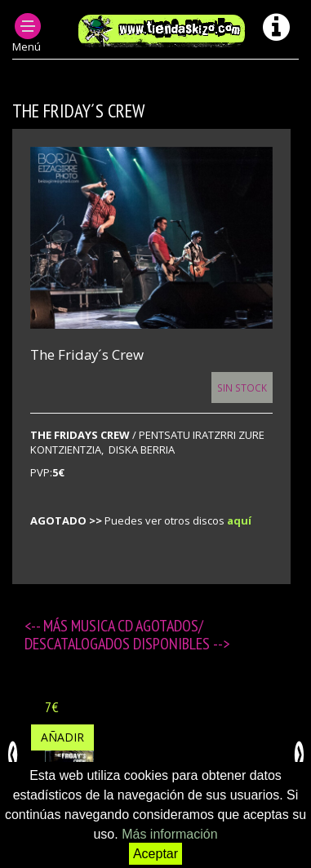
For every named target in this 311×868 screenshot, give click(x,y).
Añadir (62, 737)
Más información (169, 834)
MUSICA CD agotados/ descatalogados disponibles (119, 635)
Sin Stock (242, 387)
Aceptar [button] (155, 854)
